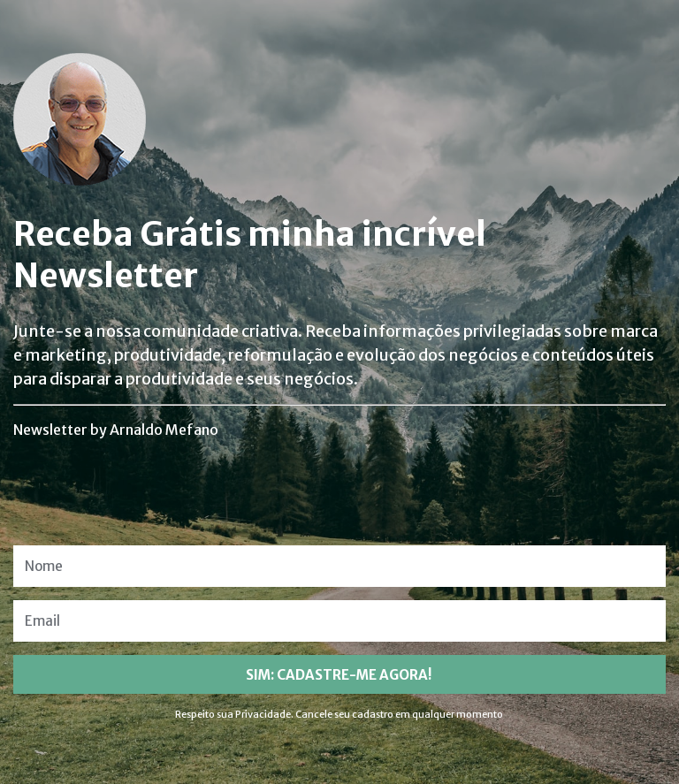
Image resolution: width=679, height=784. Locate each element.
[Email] (339, 621)
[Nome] (339, 566)
